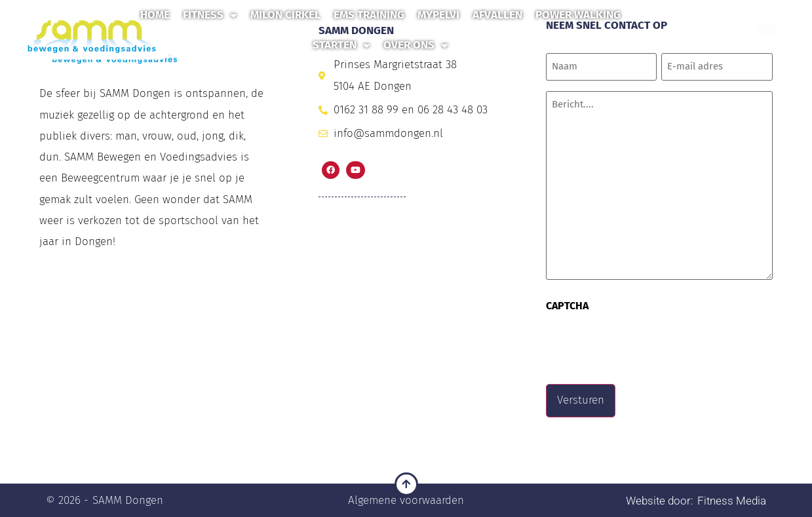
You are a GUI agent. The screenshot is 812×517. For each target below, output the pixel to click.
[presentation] (646, 343)
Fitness (210, 15)
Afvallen (497, 15)
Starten (341, 46)
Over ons (416, 46)
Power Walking (578, 15)
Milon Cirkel (285, 15)
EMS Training (369, 15)
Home (155, 15)
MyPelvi (438, 15)
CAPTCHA (567, 305)
